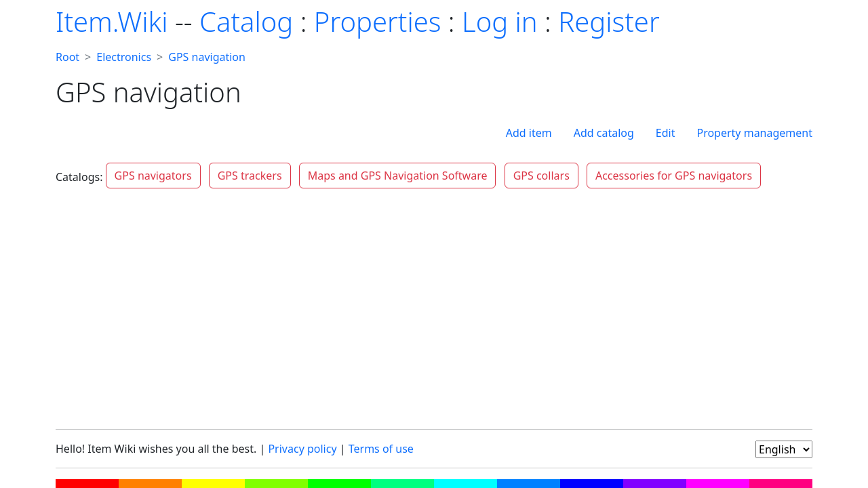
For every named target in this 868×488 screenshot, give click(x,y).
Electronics (124, 57)
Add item (529, 133)
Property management (754, 133)
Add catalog (604, 133)
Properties (378, 21)
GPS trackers (250, 176)
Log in (500, 21)
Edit (666, 133)
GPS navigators (153, 176)
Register (609, 21)
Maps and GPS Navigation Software (398, 176)
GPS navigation (207, 57)
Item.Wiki (112, 21)
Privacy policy (302, 449)
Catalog (246, 21)
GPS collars (541, 176)
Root (67, 57)
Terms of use (381, 449)
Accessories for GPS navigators (674, 176)
